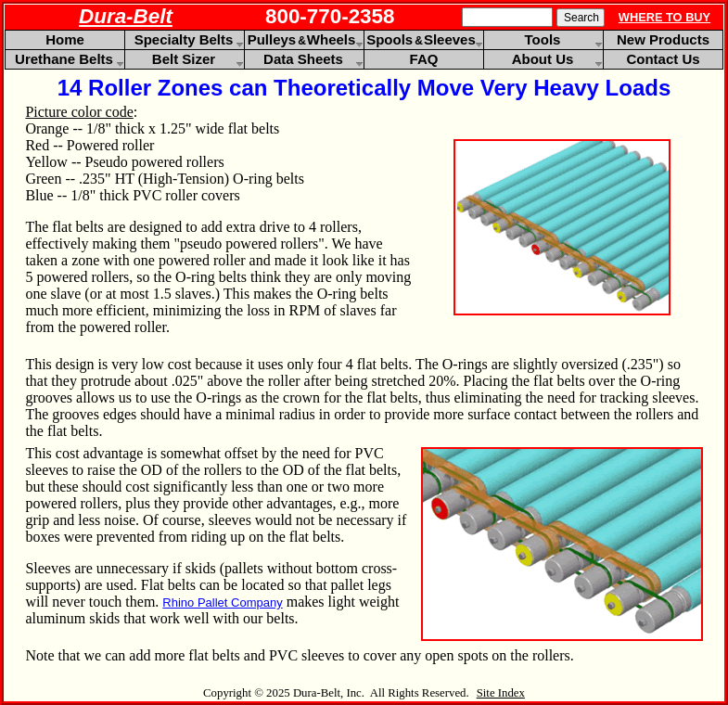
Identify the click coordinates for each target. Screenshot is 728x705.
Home (65, 39)
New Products (663, 39)
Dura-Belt (126, 16)
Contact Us (663, 59)
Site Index (501, 693)
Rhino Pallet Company (222, 602)
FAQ (424, 59)
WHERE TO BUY (664, 17)
